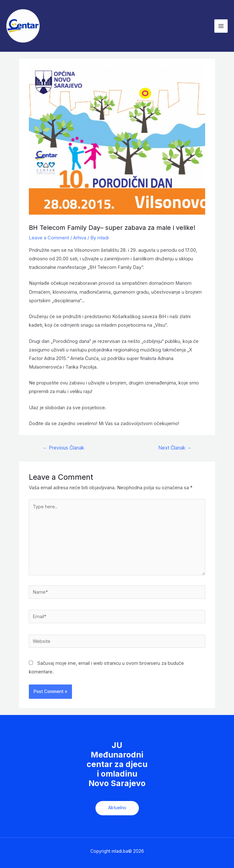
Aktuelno (117, 808)
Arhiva (80, 238)
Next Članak (175, 448)
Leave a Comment (49, 238)
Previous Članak (63, 448)
